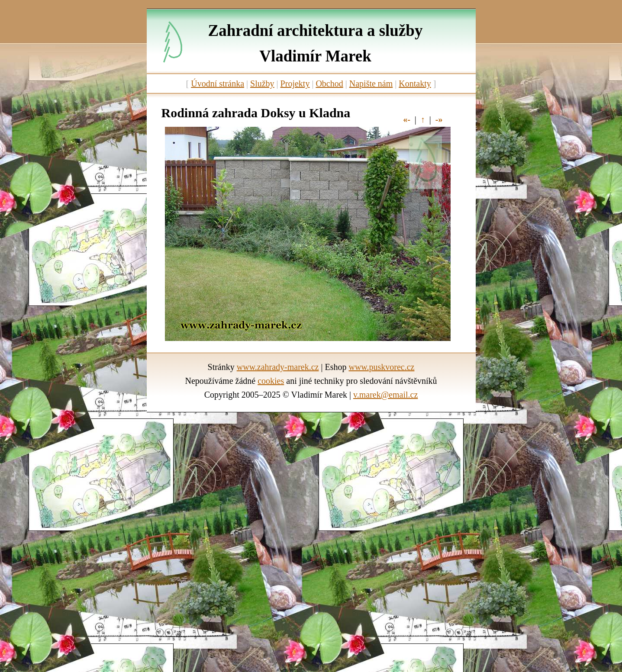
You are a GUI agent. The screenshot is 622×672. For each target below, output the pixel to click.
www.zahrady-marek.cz (278, 367)
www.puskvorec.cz (381, 367)
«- (407, 119)
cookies (271, 381)
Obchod (329, 84)
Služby (262, 84)
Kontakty (415, 84)
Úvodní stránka (218, 84)
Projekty (295, 84)
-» (439, 119)
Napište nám (371, 84)
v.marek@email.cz (385, 395)
